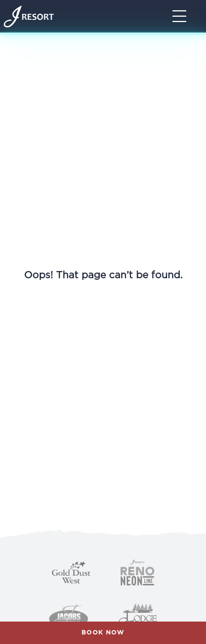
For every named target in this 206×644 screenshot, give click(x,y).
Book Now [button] (103, 633)
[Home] (29, 17)
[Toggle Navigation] (182, 16)
